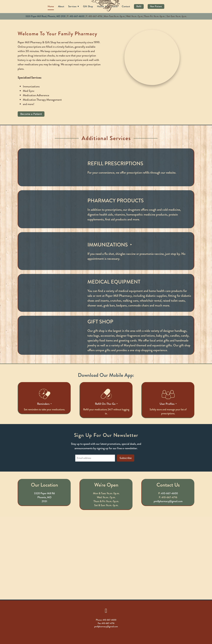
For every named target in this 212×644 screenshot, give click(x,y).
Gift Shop (88, 6)
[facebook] (106, 611)
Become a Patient (31, 114)
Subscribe (126, 458)
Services (74, 6)
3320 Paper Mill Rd (44, 493)
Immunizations (108, 245)
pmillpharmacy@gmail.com (168, 501)
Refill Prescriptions (115, 164)
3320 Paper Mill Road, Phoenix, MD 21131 (45, 16)
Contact (126, 6)
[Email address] (95, 458)
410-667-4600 (77, 16)
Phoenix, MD (44, 497)
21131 (44, 501)
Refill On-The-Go (105, 404)
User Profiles (167, 404)
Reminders (44, 404)
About (61, 6)
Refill (139, 6)
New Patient (156, 6)
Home (51, 6)
